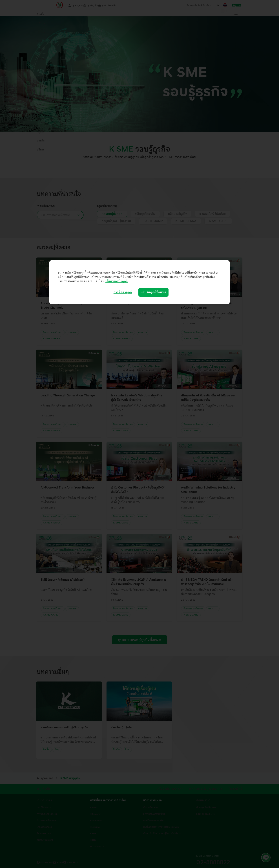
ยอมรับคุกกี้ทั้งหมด (153, 292)
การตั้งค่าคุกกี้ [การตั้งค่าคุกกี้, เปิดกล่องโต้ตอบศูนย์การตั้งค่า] (123, 292)
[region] (139, 282)
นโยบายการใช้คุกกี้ (117, 281)
